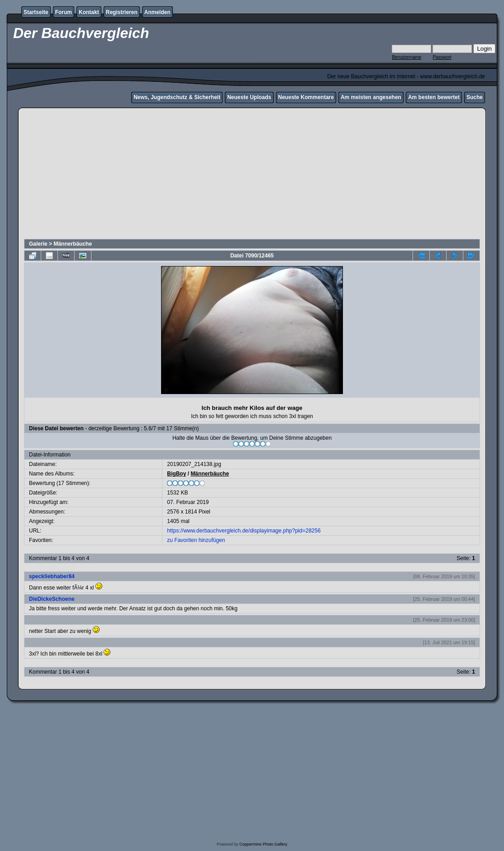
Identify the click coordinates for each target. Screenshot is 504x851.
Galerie (38, 244)
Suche (475, 97)
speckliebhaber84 (52, 576)
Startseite (36, 12)
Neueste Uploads (249, 97)
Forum (64, 12)
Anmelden (157, 12)
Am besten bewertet (434, 97)
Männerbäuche (73, 244)
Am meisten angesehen (371, 97)
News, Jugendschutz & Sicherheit (177, 97)
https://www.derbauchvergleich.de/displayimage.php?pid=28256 (244, 531)
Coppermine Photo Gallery (263, 844)
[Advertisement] (252, 175)
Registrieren (122, 12)
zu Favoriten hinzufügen (196, 540)
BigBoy (176, 474)
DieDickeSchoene (52, 599)
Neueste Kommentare (306, 97)
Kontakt (89, 12)
